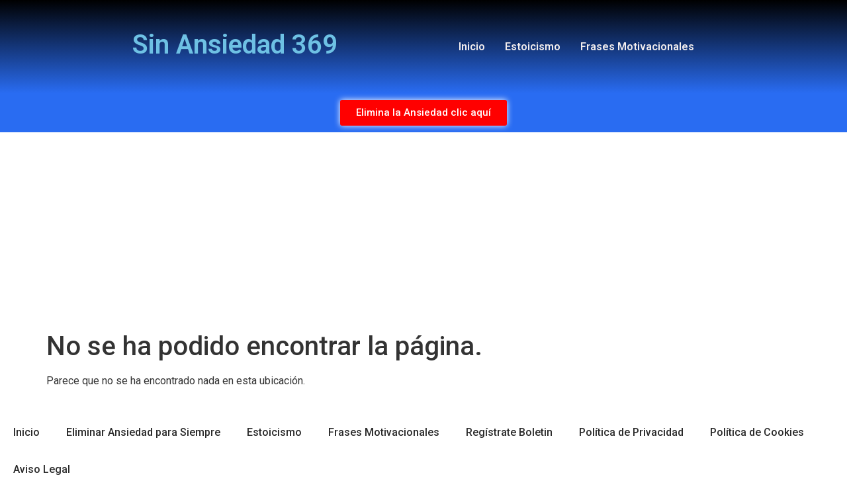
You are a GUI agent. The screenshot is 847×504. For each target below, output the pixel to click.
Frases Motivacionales (637, 47)
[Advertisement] (423, 231)
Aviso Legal (42, 469)
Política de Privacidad (631, 432)
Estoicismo (533, 47)
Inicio (472, 47)
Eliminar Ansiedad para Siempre (143, 432)
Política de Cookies (757, 432)
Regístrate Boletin (509, 432)
